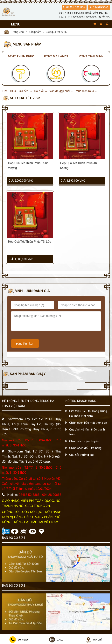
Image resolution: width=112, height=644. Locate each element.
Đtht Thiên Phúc (21, 56)
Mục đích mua (85, 91)
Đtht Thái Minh (91, 56)
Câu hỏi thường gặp (82, 455)
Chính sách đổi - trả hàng (85, 448)
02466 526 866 (76, 7)
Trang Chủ (14, 32)
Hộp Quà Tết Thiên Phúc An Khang (78, 165)
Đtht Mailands (56, 56)
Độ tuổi (39, 91)
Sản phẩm (35, 32)
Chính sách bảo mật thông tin (88, 423)
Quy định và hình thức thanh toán (87, 432)
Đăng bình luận (25, 344)
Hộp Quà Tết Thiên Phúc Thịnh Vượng (28, 165)
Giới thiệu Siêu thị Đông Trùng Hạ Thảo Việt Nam (88, 413)
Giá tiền (24, 91)
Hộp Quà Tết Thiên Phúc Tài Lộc (29, 242)
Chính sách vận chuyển (84, 441)
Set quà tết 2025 (57, 32)
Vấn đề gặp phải (60, 91)
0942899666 (101, 7)
